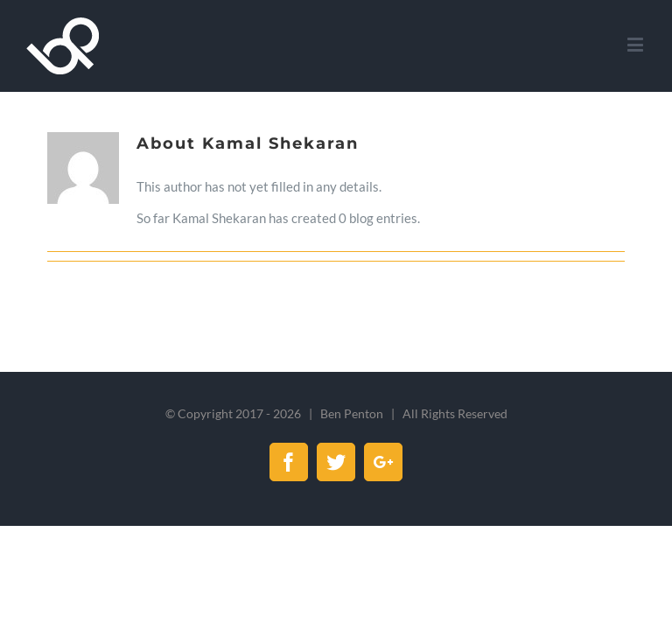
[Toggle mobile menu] (637, 44)
